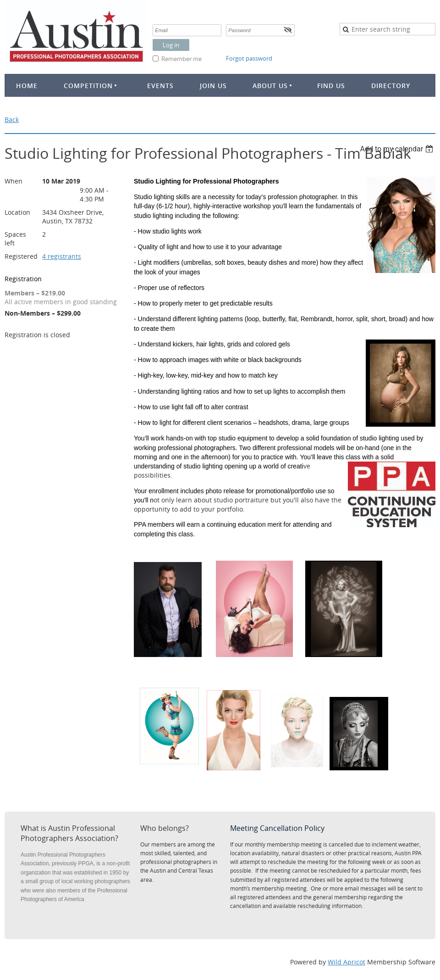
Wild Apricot (346, 962)
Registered (21, 256)
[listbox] (398, 149)
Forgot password (249, 58)
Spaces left (15, 239)
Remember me (181, 59)
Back (12, 120)
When (14, 181)
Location (17, 212)
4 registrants (62, 256)
